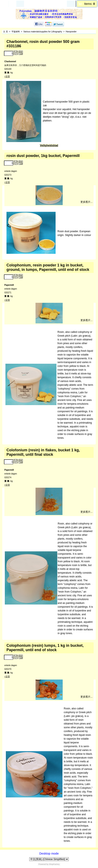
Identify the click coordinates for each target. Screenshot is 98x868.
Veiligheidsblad (49, 145)
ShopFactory (54, 864)
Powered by (43, 864)
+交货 (7, 76)
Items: (90, 4)
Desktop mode (49, 854)
